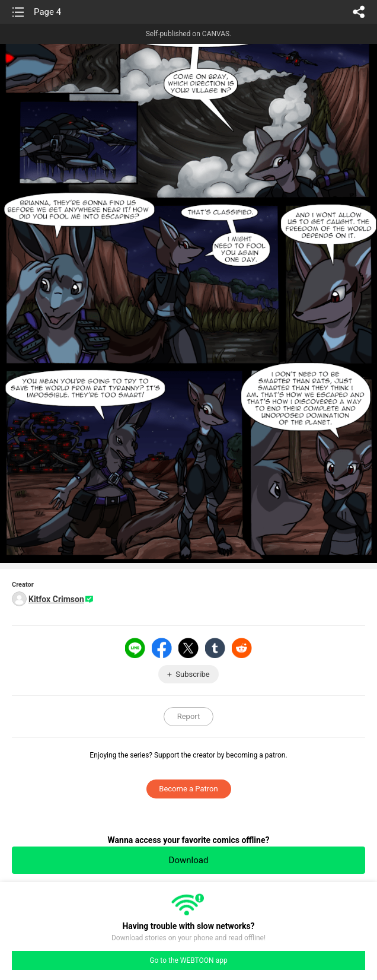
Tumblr (215, 648)
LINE (135, 648)
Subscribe (192, 674)
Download (189, 860)
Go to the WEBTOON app (188, 960)
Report (189, 716)
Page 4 (47, 12)
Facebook (162, 648)
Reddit (242, 648)
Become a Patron (188, 789)
